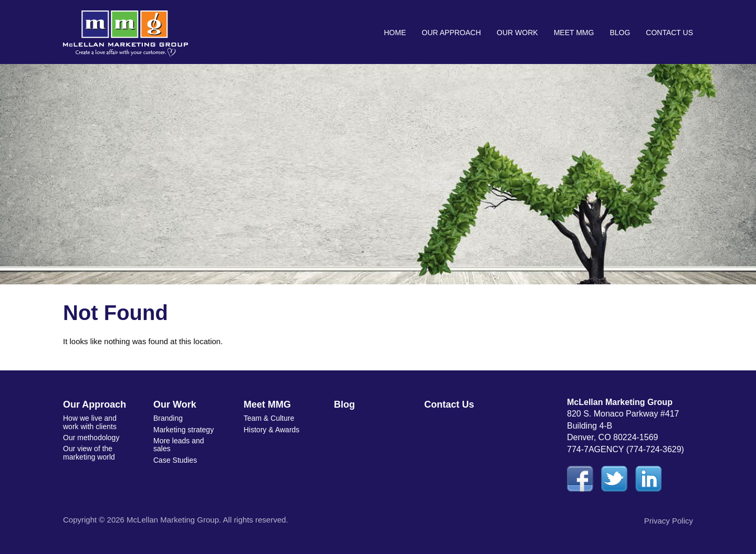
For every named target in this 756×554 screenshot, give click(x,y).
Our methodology (91, 438)
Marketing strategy (183, 430)
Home (395, 33)
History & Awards (271, 430)
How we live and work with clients (90, 422)
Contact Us (669, 33)
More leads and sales (179, 445)
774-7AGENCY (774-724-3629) (626, 449)
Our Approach (451, 33)
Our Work (517, 33)
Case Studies (175, 460)
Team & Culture (269, 418)
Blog (620, 33)
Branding (168, 418)
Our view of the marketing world (89, 452)
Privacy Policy (669, 521)
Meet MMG (574, 33)
